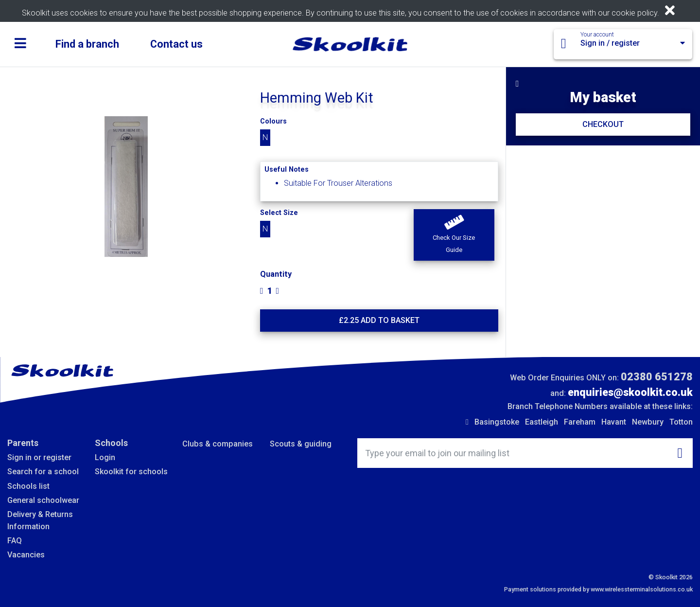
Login (105, 457)
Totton (681, 422)
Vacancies (26, 555)
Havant (614, 422)
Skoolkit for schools (131, 472)
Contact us (176, 44)
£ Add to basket (379, 320)
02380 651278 (657, 377)
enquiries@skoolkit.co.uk (630, 392)
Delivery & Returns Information (40, 520)
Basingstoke (497, 422)
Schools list (28, 486)
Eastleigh (542, 422)
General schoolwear (43, 500)
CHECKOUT (603, 124)
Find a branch (87, 44)
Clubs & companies (218, 444)
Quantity (276, 274)
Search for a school (43, 472)
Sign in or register (39, 457)
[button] (454, 235)
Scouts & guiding (301, 444)
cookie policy (634, 13)
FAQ (15, 541)
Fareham (580, 422)
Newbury (648, 422)
